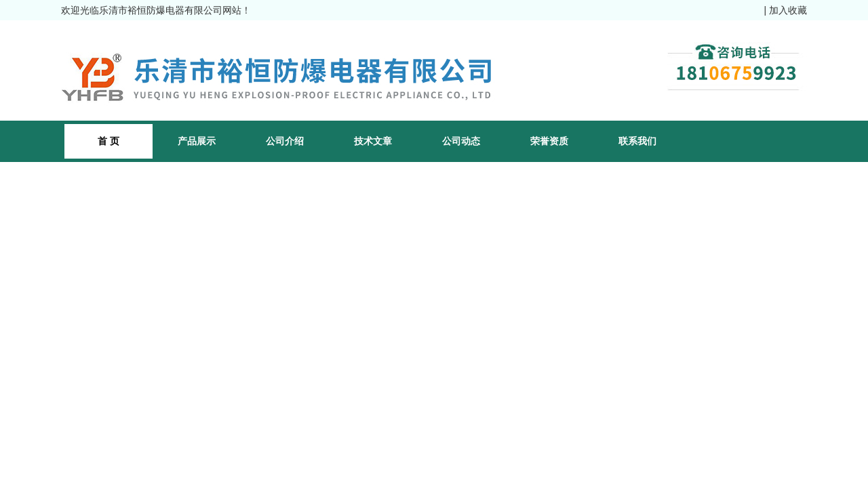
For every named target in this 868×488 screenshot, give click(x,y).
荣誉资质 (549, 141)
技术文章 (373, 141)
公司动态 (461, 141)
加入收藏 (788, 10)
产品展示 (197, 141)
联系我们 (637, 141)
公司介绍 (285, 141)
